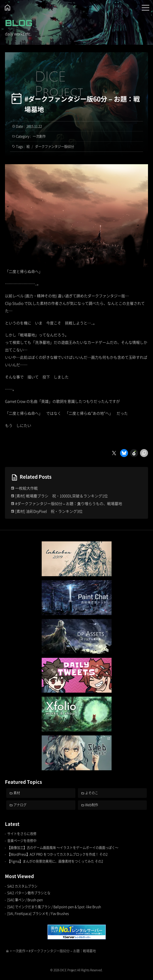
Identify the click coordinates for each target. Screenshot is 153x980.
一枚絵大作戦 (26, 488)
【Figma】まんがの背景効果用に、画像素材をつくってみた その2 (55, 861)
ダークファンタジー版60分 (55, 146)
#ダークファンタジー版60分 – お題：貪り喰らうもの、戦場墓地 (69, 503)
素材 (17, 793)
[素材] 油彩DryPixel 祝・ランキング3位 (49, 511)
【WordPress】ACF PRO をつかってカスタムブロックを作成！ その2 (57, 854)
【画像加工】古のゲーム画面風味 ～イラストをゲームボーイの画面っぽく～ (63, 848)
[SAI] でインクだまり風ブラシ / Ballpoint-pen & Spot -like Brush (54, 907)
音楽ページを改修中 (22, 841)
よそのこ (92, 793)
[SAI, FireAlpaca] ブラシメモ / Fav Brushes (38, 913)
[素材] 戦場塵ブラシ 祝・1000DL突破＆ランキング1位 (62, 496)
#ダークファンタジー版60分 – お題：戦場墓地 (82, 104)
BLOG (19, 23)
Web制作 (92, 805)
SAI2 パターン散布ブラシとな (29, 893)
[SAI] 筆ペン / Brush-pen (25, 900)
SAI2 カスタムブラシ (22, 886)
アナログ (20, 805)
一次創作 (39, 136)
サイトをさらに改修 (22, 834)
